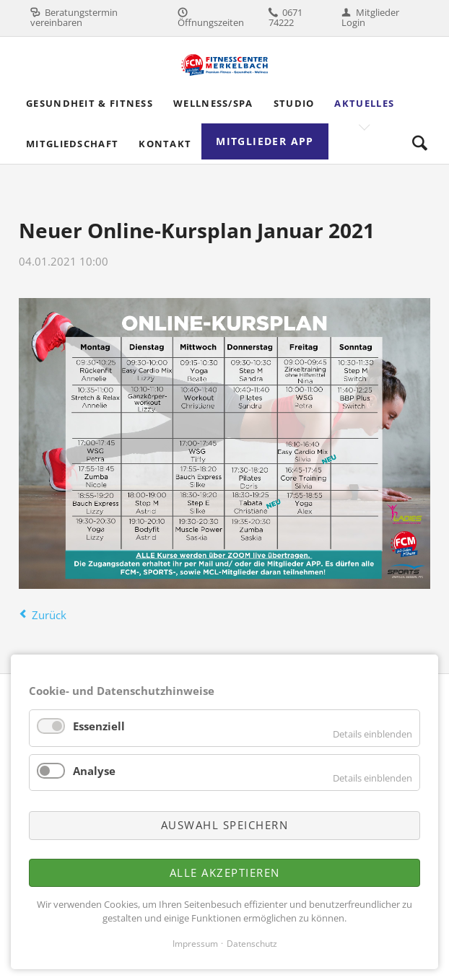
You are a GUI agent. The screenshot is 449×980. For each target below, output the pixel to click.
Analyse (94, 771)
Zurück (49, 615)
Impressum (195, 944)
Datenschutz (252, 944)
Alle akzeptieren (225, 872)
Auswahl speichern (225, 825)
